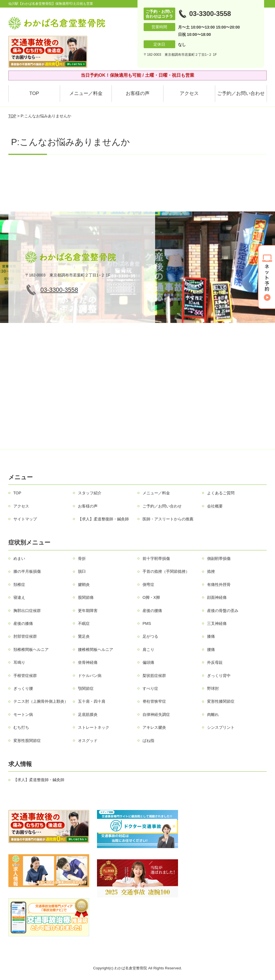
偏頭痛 (148, 662)
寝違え (19, 597)
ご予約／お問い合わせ (241, 93)
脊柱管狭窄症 (154, 701)
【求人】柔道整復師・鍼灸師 (103, 519)
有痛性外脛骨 (219, 585)
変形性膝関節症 (221, 701)
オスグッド (88, 741)
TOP (34, 93)
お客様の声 (138, 93)
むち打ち (21, 727)
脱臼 (82, 571)
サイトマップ (25, 519)
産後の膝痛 (23, 623)
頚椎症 (19, 585)
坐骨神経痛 (88, 662)
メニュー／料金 (86, 93)
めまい (19, 558)
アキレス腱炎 (154, 727)
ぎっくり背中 (219, 676)
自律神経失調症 (156, 714)
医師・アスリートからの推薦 (168, 519)
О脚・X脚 (151, 597)
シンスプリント (221, 727)
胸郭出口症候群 (27, 611)
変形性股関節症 (27, 741)
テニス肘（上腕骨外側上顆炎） (41, 701)
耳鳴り (19, 662)
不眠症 (84, 623)
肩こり (148, 650)
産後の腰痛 (152, 611)
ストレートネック (94, 727)
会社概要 (215, 506)
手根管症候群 (25, 676)
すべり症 (150, 688)
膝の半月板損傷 (27, 571)
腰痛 (211, 650)
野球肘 (213, 688)
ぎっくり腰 (23, 688)
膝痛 (211, 636)
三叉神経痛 (217, 623)
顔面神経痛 (217, 597)
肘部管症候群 (25, 636)
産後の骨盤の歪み (223, 611)
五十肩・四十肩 (92, 701)
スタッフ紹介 (90, 493)
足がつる (150, 636)
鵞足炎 (84, 636)
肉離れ (213, 714)
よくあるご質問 (221, 493)
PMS (147, 623)
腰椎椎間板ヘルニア (96, 650)
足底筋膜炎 (88, 714)
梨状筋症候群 (154, 676)
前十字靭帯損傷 (156, 558)
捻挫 (211, 571)
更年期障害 (88, 611)
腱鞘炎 (84, 585)
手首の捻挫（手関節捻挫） (166, 571)
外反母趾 (215, 662)
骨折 (82, 558)
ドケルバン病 (90, 676)
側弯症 (148, 585)
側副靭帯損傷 (219, 558)
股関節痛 (86, 597)
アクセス (189, 93)
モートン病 (23, 714)
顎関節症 (86, 688)
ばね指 (148, 741)
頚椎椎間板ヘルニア (31, 650)
